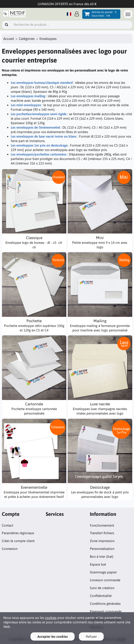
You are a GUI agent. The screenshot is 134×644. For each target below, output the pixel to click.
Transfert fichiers (102, 533)
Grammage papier (103, 572)
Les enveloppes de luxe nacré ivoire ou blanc (44, 136)
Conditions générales (105, 604)
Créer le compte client (18, 541)
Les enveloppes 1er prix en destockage (39, 145)
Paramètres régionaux (18, 533)
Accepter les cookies (53, 636)
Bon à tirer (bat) (102, 556)
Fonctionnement (102, 525)
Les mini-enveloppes (26, 105)
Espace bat (98, 564)
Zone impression (102, 541)
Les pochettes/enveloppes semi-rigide (39, 114)
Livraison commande (105, 580)
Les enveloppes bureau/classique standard (42, 83)
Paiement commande (106, 611)
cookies (51, 618)
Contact (8, 525)
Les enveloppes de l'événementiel (35, 127)
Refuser (91, 636)
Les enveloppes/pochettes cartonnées (39, 154)
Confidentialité (101, 596)
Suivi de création (102, 588)
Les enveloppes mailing (28, 96)
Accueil (9, 39)
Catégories (27, 39)
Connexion (10, 549)
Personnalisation (102, 549)
